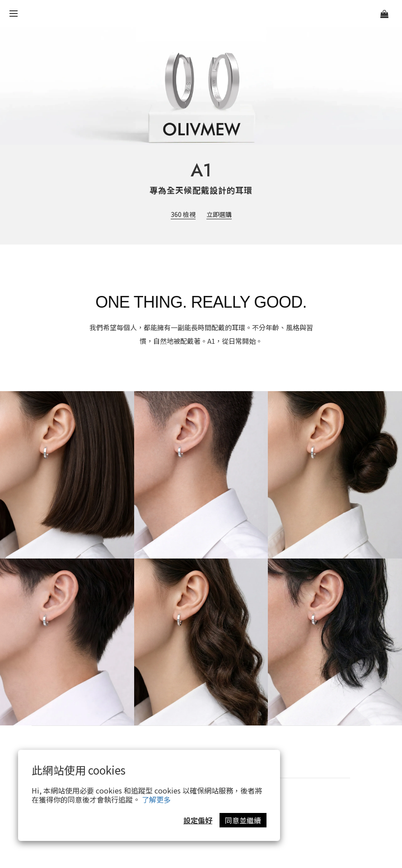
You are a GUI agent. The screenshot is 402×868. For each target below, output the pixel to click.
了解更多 (156, 799)
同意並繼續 (243, 820)
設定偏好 (198, 820)
